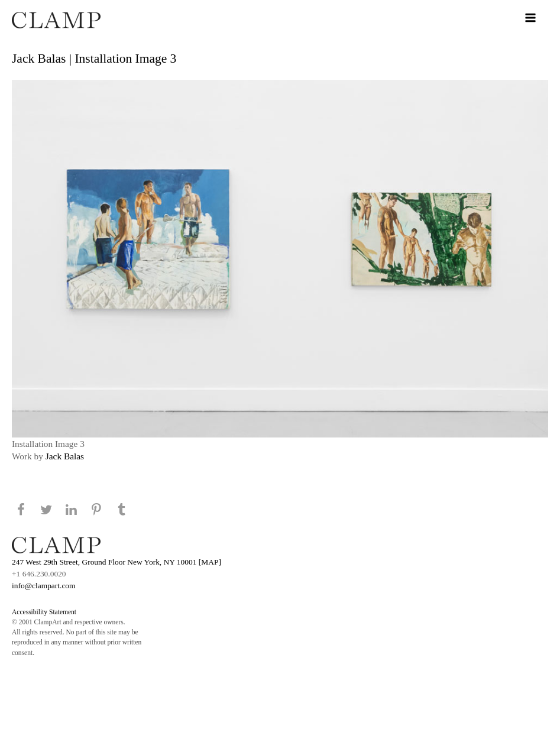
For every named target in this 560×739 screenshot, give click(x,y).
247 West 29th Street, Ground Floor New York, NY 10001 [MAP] (116, 562)
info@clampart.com (44, 586)
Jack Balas (65, 456)
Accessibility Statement (44, 612)
